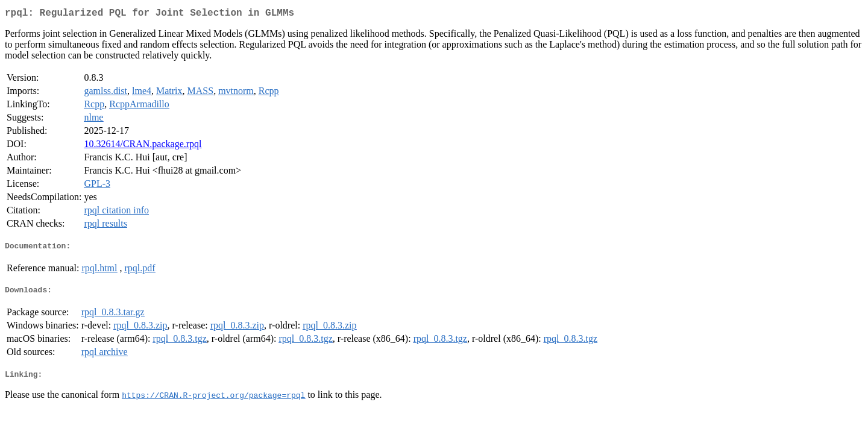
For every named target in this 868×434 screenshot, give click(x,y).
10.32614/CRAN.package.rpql (143, 146)
